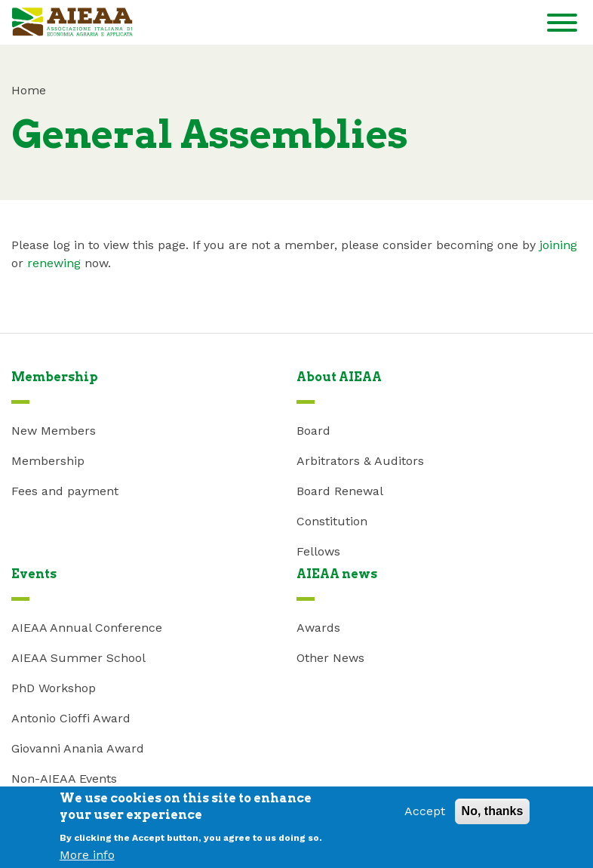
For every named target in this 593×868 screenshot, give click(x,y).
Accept (425, 816)
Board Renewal (340, 491)
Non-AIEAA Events (64, 779)
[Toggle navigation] (562, 25)
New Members (54, 431)
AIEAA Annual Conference (87, 628)
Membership (48, 461)
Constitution (332, 521)
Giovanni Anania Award (78, 748)
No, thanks (493, 816)
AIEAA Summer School (78, 658)
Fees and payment (65, 491)
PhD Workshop (54, 688)
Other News (330, 658)
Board (313, 431)
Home (29, 90)
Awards (318, 628)
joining (558, 245)
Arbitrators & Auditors (360, 461)
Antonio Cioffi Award (71, 718)
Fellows (318, 551)
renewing (54, 263)
